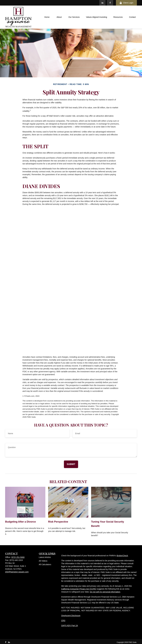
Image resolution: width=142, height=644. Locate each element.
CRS (63, 621)
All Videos (43, 561)
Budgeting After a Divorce (20, 522)
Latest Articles (45, 557)
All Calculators (45, 564)
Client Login (126, 3)
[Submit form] (71, 464)
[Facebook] (110, 3)
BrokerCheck (122, 556)
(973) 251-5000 (18, 557)
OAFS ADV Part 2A (70, 626)
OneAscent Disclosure (71, 616)
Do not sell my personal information (105, 592)
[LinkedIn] (102, 3)
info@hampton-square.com (17, 572)
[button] (47, 17)
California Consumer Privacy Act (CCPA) (79, 589)
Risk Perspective (58, 522)
